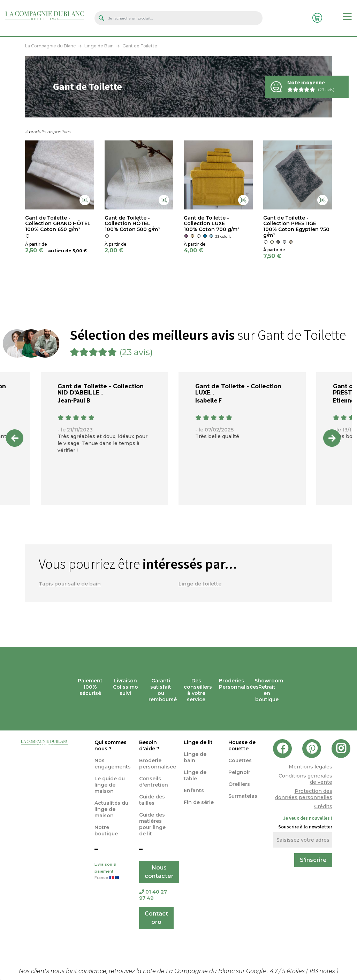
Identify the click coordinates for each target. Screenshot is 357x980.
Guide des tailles (152, 800)
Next (332, 438)
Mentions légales (310, 767)
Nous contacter (159, 872)
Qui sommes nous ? (111, 745)
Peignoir (239, 772)
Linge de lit (198, 742)
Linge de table (195, 775)
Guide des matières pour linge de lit (152, 824)
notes (323, 971)
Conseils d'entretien (154, 782)
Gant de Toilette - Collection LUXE (238, 389)
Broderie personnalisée (158, 764)
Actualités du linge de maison (111, 809)
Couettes (240, 760)
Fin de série (199, 802)
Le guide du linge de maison (110, 785)
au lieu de (60, 251)
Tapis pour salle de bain (70, 584)
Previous (15, 438)
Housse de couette (242, 745)
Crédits (323, 806)
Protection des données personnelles (304, 794)
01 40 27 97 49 (153, 895)
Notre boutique (106, 830)
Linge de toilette (200, 584)
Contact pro (156, 918)
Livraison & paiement (112, 872)
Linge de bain (195, 757)
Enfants (194, 790)
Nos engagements (113, 764)
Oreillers (239, 784)
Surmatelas (243, 796)
